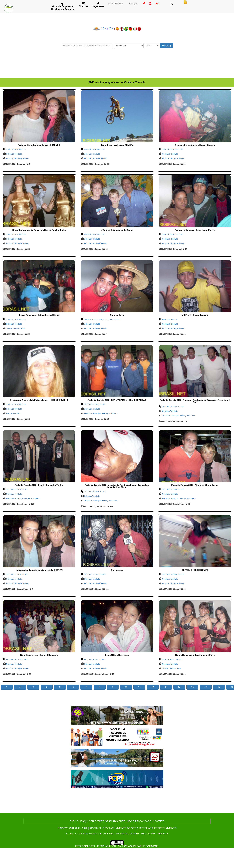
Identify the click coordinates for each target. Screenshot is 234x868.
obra (85, 846)
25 (183, 164)
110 (106, 589)
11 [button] (139, 687)
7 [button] (86, 687)
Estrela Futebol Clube (15, 328)
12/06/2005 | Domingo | (14, 164)
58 (27, 419)
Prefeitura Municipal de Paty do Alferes (101, 413)
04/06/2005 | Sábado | (14, 334)
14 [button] (179, 687)
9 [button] (113, 687)
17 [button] (219, 687)
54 (107, 419)
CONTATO (159, 821)
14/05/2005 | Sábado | (170, 674)
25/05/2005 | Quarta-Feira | (172, 504)
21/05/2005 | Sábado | (92, 589)
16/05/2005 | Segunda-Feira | (95, 674)
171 (31, 504)
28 (27, 249)
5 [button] (60, 687)
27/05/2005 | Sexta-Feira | (16, 504)
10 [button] (126, 687)
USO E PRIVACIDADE (139, 821)
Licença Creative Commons (140, 846)
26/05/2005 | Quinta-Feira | (94, 506)
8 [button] (100, 687)
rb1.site (163, 834)
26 (183, 674)
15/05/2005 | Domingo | (14, 674)
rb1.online (148, 834)
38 (183, 334)
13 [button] (166, 687)
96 (188, 504)
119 (184, 421)
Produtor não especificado (17, 158)
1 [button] (7, 687)
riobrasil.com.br (128, 834)
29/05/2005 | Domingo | (93, 419)
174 (110, 506)
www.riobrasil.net (101, 834)
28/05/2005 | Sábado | (170, 421)
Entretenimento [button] (117, 4)
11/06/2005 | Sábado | (170, 164)
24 (183, 589)
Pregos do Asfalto (14, 413)
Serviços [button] (134, 4)
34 (29, 674)
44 (185, 249)
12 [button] (153, 687)
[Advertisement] (117, 59)
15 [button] (193, 687)
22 (27, 334)
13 (105, 249)
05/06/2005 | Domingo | (170, 249)
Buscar (166, 46)
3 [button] (33, 687)
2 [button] (20, 687)
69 (107, 164)
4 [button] (47, 687)
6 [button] (73, 687)
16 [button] (206, 687)
